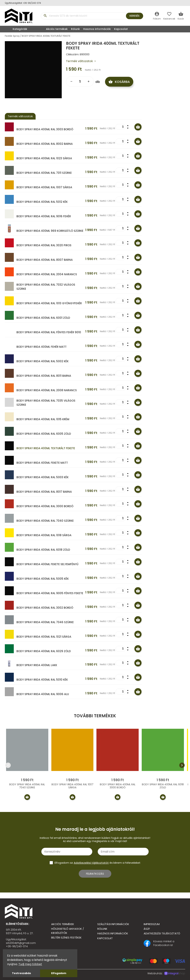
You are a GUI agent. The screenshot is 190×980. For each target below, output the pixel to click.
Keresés (134, 16)
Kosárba (120, 81)
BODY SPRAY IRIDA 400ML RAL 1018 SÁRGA (44, 535)
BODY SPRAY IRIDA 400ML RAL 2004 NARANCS (47, 274)
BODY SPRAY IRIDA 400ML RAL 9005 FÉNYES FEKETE (50, 593)
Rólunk (75, 29)
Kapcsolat (121, 29)
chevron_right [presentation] (182, 765)
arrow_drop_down (128, 128)
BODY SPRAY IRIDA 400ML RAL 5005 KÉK (43, 579)
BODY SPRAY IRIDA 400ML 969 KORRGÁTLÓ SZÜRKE (50, 231)
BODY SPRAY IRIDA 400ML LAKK (37, 665)
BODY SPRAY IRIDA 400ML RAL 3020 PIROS (44, 245)
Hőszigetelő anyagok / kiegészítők (68, 931)
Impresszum (152, 924)
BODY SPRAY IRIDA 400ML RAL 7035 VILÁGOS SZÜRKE (46, 403)
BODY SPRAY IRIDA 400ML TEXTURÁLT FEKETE (46, 36)
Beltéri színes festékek (66, 937)
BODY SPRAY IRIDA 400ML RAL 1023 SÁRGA (44, 158)
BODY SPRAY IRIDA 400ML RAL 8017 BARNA (44, 492)
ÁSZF (147, 929)
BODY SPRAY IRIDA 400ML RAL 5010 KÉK (42, 680)
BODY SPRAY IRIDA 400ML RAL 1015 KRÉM (43, 419)
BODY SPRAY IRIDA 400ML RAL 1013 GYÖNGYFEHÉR (49, 303)
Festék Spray (12, 36)
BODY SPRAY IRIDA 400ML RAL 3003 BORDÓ (45, 129)
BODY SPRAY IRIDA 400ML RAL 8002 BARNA (45, 144)
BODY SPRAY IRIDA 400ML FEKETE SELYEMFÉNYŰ (47, 564)
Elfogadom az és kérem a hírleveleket (98, 863)
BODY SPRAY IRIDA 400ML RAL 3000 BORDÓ (45, 506)
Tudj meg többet (30, 964)
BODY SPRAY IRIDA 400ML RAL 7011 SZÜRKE (44, 173)
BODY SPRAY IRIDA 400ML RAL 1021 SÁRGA (44, 637)
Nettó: (88, 70)
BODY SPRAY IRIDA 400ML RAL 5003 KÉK (42, 477)
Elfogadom (59, 973)
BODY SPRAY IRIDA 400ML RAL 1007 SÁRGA (44, 187)
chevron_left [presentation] (8, 765)
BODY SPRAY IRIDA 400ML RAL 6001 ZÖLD (43, 318)
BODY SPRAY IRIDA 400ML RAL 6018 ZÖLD (43, 550)
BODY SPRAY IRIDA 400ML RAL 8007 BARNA (45, 260)
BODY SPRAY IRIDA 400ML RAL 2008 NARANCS (47, 390)
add (89, 81)
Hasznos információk (97, 29)
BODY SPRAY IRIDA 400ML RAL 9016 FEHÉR (44, 216)
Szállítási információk (113, 924)
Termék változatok (79, 61)
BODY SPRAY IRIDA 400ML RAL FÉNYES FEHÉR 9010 (49, 332)
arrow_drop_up (128, 125)
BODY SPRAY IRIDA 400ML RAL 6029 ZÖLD (44, 651)
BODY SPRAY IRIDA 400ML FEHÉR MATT (42, 347)
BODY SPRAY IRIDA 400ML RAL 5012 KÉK (42, 202)
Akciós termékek (57, 29)
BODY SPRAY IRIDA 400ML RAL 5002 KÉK (42, 361)
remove (71, 81)
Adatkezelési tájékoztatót (91, 863)
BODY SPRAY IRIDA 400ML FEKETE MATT (42, 463)
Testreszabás (21, 973)
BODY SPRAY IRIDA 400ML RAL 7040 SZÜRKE (45, 521)
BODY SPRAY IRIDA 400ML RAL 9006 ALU (43, 694)
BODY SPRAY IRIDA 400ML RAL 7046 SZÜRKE (45, 622)
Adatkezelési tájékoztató (162, 933)
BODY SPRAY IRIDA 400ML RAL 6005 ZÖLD (44, 434)
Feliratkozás (95, 874)
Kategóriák (17, 29)
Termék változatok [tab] (20, 116)
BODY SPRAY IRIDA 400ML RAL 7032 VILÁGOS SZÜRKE (46, 287)
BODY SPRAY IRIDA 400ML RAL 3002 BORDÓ (45, 608)
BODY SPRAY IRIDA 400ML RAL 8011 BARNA (44, 376)
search (45, 16)
